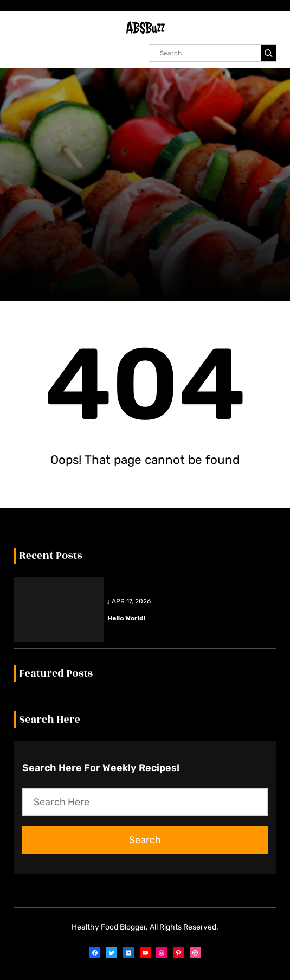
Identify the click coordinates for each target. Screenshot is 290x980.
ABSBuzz (145, 28)
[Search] (269, 53)
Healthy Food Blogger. (110, 927)
